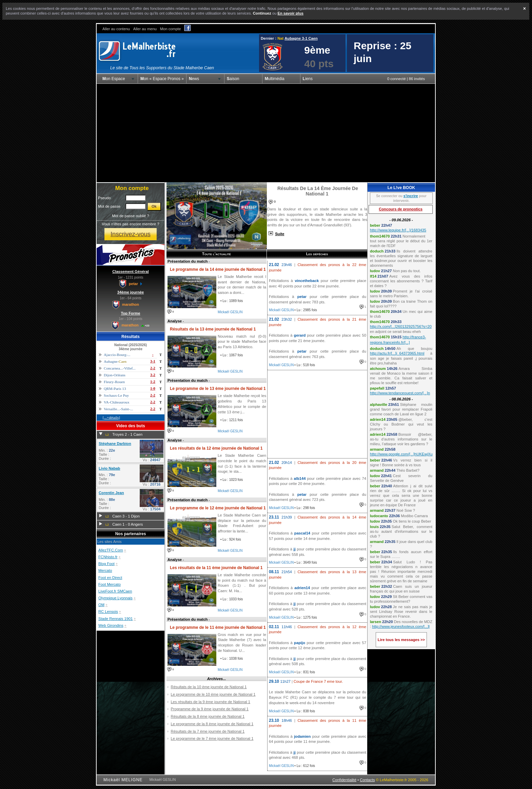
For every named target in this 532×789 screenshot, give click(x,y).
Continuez (262, 13)
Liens (308, 79)
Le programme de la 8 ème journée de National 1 (212, 724)
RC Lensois (108, 612)
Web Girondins (111, 625)
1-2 (153, 381)
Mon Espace (114, 79)
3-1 (153, 361)
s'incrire (411, 196)
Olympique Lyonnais (115, 598)
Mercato (105, 570)
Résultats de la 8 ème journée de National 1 (208, 716)
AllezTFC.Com (111, 550)
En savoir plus (290, 13)
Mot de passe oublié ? (130, 216)
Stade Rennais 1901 (115, 619)
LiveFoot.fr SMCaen (115, 591)
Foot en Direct (110, 578)
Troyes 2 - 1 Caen (127, 434)
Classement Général (131, 271)
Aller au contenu (116, 29)
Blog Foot (106, 564)
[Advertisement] (266, 133)
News (194, 79)
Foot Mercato (110, 584)
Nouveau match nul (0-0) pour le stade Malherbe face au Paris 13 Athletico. (242, 342)
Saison (233, 79)
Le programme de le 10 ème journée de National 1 (213, 694)
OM (101, 605)
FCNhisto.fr (108, 557)
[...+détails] (111, 417)
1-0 (153, 388)
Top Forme (131, 313)
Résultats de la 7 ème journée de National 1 (208, 731)
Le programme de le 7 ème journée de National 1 (212, 738)
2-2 (153, 368)
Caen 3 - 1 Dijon (126, 516)
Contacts (367, 780)
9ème (317, 50)
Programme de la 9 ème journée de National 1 (210, 709)
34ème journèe (131, 292)
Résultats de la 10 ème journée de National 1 (209, 687)
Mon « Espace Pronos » (162, 79)
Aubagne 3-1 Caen (301, 38)
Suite (280, 234)
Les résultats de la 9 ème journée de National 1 (211, 702)
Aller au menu (145, 29)
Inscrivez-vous (131, 234)
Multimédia (275, 79)
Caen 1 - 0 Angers (127, 524)
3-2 (153, 375)
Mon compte (171, 29)
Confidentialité (344, 780)
